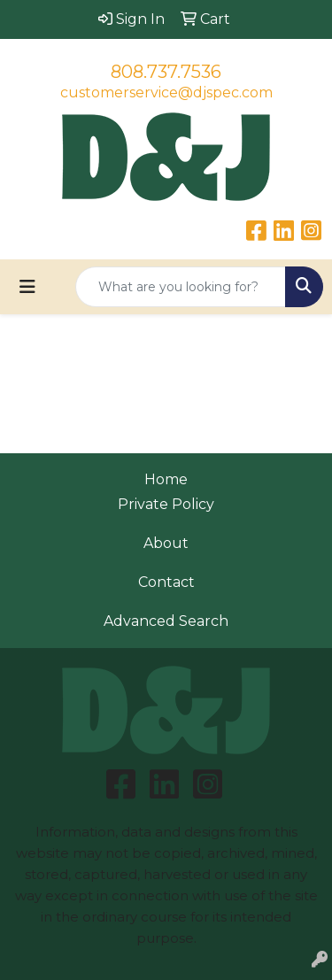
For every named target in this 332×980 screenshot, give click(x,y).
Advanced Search (166, 621)
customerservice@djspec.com (166, 93)
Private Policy (166, 504)
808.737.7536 (166, 72)
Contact (166, 582)
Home (166, 479)
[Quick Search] (181, 287)
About (166, 543)
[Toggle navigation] (27, 287)
